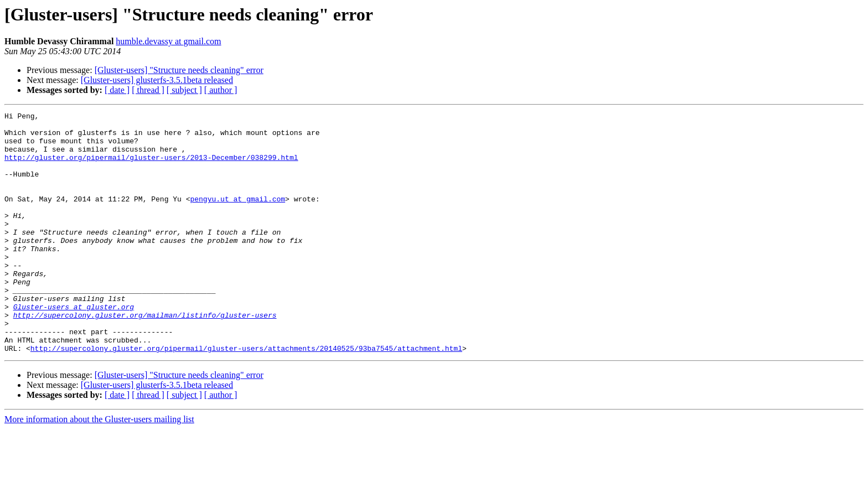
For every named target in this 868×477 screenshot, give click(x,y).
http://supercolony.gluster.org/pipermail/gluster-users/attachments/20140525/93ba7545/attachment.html (246, 396)
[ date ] (117, 90)
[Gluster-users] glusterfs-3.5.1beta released (157, 80)
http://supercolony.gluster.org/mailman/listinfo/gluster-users (145, 356)
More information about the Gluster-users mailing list (99, 467)
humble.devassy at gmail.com (168, 41)
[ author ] (221, 90)
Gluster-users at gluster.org (74, 346)
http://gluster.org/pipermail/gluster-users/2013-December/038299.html (151, 167)
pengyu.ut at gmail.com (237, 217)
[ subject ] (184, 90)
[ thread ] (148, 90)
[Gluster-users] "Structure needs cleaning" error (179, 70)
